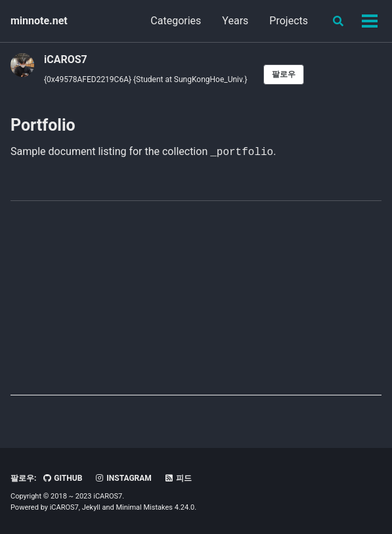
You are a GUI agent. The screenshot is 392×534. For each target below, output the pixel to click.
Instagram (123, 478)
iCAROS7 (66, 59)
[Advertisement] (196, 303)
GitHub (62, 478)
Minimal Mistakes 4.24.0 (155, 507)
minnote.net (39, 21)
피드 (178, 478)
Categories (176, 21)
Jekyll (91, 507)
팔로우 (284, 74)
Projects (289, 21)
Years (235, 21)
